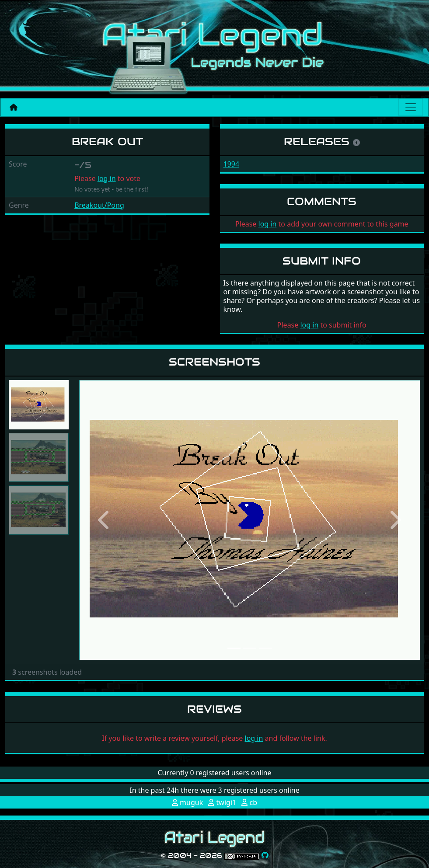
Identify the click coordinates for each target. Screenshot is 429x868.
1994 (232, 164)
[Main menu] (411, 107)
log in (107, 178)
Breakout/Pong (99, 205)
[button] (105, 520)
